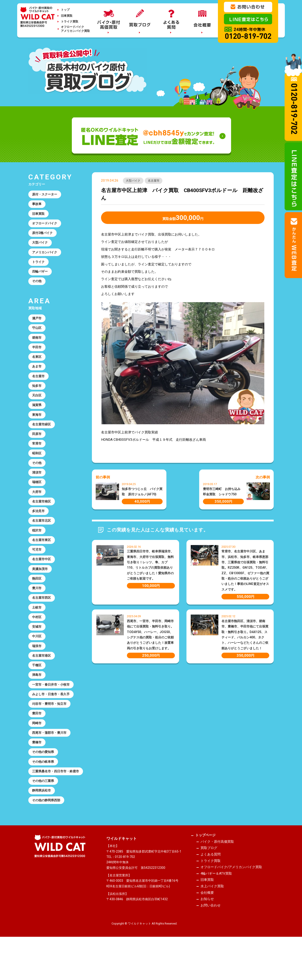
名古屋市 (156, 181)
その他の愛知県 (44, 779)
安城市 (37, 648)
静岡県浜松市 (42, 825)
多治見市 (39, 526)
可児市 (37, 567)
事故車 (37, 205)
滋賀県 (37, 415)
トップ (65, 10)
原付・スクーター (46, 195)
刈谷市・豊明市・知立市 (51, 729)
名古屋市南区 (42, 516)
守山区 (37, 334)
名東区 (37, 364)
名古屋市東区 (42, 557)
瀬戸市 (37, 324)
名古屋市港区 (42, 678)
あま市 (37, 374)
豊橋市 (37, 769)
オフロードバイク (46, 225)
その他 (37, 286)
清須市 (37, 486)
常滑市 (37, 455)
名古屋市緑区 (42, 435)
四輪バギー (41, 276)
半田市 (37, 354)
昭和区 (37, 465)
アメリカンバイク (46, 255)
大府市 (37, 506)
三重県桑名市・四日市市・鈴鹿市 (54, 802)
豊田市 (37, 739)
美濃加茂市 (41, 587)
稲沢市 (37, 546)
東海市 (37, 425)
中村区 (37, 638)
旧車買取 (67, 16)
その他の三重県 (44, 815)
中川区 (37, 658)
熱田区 (37, 597)
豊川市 (37, 607)
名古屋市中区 (42, 577)
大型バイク (134, 181)
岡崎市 (37, 749)
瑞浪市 (37, 668)
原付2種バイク (43, 235)
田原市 (37, 445)
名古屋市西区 (42, 617)
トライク (39, 266)
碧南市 (37, 344)
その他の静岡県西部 (47, 835)
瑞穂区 (37, 496)
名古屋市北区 (42, 536)
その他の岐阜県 (44, 789)
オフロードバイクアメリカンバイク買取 (75, 29)
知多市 (37, 394)
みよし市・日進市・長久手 (52, 719)
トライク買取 (70, 22)
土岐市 (37, 627)
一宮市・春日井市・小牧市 (52, 709)
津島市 (37, 698)
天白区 (37, 404)
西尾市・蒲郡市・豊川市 (51, 759)
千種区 (37, 688)
